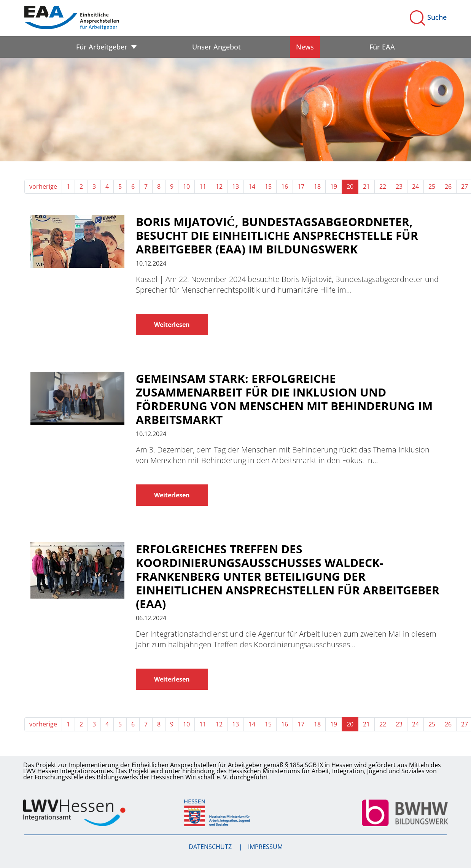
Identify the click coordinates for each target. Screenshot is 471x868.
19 (334, 186)
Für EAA (382, 47)
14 (252, 186)
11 (203, 186)
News (305, 47)
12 (219, 186)
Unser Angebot (216, 47)
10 (186, 186)
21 (366, 186)
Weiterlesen (172, 325)
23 (399, 186)
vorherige (43, 186)
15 (268, 186)
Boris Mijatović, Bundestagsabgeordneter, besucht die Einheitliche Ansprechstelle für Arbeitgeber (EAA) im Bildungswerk (277, 236)
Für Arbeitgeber (102, 47)
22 (383, 186)
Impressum (265, 847)
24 (415, 186)
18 (317, 186)
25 (432, 186)
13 (235, 186)
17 (301, 186)
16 (285, 186)
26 (448, 186)
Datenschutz (211, 847)
